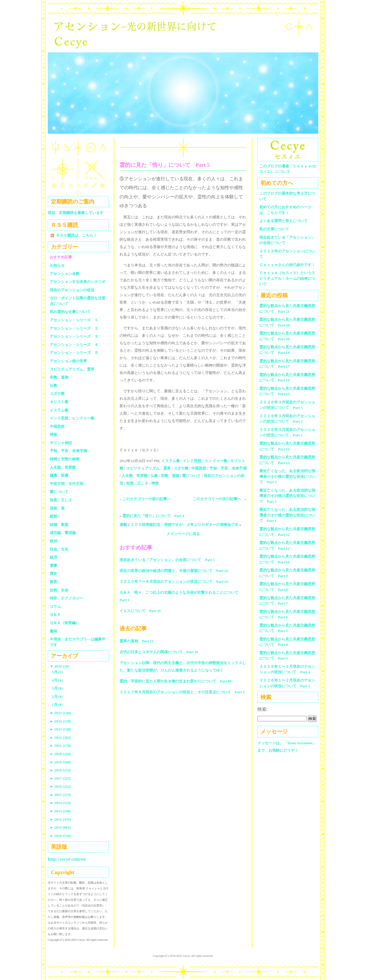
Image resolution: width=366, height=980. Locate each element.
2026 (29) (59, 666)
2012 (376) (60, 819)
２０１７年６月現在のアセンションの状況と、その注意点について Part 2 (182, 692)
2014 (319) (60, 803)
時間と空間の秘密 (65, 459)
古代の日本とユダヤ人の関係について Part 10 (159, 652)
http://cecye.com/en (67, 859)
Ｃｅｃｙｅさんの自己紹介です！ (287, 265)
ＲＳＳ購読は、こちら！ (76, 235)
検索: (262, 709)
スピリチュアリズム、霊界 (148, 468)
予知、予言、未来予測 (228, 468)
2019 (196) (60, 762)
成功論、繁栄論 (63, 533)
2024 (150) (60, 721)
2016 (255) (60, 786)
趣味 (53, 631)
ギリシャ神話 (61, 443)
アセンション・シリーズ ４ (74, 345)
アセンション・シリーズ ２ (74, 328)
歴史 (53, 574)
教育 (53, 582)
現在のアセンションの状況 (72, 290)
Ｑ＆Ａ (57, 614)
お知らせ (57, 265)
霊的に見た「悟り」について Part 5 (165, 165)
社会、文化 (59, 549)
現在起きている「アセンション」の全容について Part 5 (167, 560)
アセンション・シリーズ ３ (74, 336)
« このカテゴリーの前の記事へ (145, 499)
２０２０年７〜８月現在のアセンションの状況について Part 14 (174, 582)
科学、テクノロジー (66, 598)
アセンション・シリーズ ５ (74, 353)
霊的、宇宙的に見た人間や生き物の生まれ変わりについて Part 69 (176, 681)
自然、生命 (59, 590)
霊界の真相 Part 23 (137, 641)
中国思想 (199, 468)
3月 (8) (57, 688)
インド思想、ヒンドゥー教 (205, 461)
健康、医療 (59, 475)
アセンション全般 (65, 274)
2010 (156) (60, 836)
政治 (53, 541)
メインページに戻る (183, 534)
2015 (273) (60, 795)
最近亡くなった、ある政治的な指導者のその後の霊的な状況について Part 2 (287, 496)
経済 (53, 557)
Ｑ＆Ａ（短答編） (64, 623)
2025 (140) (60, 713)
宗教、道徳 (170, 476)
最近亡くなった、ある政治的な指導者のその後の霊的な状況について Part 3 (287, 476)
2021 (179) (60, 746)
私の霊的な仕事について (70, 312)
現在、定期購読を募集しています (76, 213)
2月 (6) (57, 697)
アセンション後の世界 (68, 361)
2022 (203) (60, 738)
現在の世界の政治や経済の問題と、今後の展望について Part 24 (174, 571)
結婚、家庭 (59, 525)
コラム (55, 606)
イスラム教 (171, 461)
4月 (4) (57, 680)
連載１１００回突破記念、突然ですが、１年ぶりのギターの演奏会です (179, 525)
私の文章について (274, 229)
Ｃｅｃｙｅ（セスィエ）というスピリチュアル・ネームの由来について (287, 278)
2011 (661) (60, 827)
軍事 (53, 566)
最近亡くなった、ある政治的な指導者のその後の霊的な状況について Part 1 (287, 515)
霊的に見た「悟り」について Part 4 (153, 516)
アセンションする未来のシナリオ (78, 282)
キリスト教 (59, 402)
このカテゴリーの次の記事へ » (220, 499)
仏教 (154, 476)
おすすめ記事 (61, 257)
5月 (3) (57, 672)
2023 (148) (60, 729)
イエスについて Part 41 (140, 611)
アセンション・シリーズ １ (74, 320)
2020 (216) (60, 754)
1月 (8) (57, 705)
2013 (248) (60, 811)
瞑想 (53, 516)
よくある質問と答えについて (284, 221)
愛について (191, 476)
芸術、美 (57, 508)
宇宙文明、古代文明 (66, 484)
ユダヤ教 (181, 468)
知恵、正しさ (137, 483)
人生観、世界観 (135, 476)
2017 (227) (60, 778)
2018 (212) (60, 770)
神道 (155, 483)
